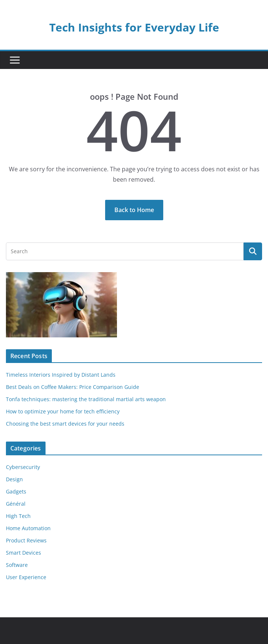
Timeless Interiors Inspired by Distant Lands (61, 375)
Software (17, 565)
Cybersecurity (23, 467)
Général (16, 504)
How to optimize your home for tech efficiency (63, 411)
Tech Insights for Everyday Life (134, 27)
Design (14, 479)
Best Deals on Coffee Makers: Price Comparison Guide (73, 387)
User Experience (26, 577)
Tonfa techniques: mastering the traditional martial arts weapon (86, 399)
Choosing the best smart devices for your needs (65, 424)
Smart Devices (24, 553)
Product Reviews (26, 540)
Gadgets (16, 491)
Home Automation (28, 528)
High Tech (18, 516)
